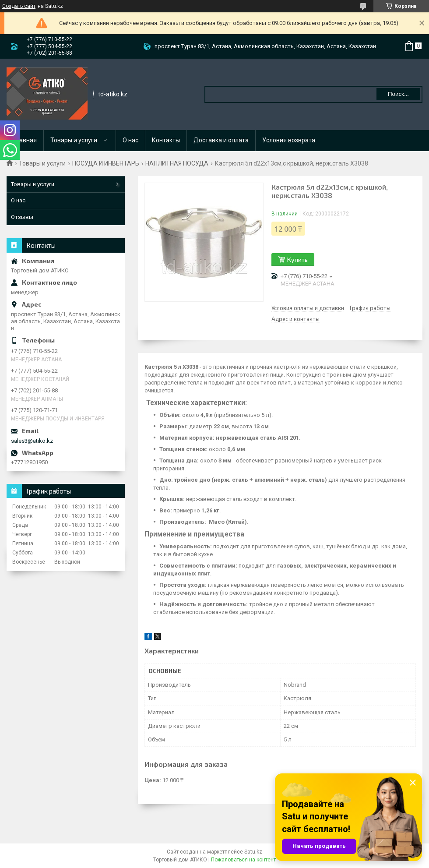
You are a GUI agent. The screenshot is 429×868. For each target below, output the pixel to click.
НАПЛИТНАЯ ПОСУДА (177, 163)
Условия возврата (289, 140)
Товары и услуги (74, 140)
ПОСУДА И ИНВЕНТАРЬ (106, 163)
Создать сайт (19, 6)
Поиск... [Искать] (398, 94)
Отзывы (22, 217)
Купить (297, 259)
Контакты (166, 140)
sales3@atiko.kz (32, 441)
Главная (25, 140)
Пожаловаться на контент (243, 860)
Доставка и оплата (221, 140)
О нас (130, 140)
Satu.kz (253, 852)
